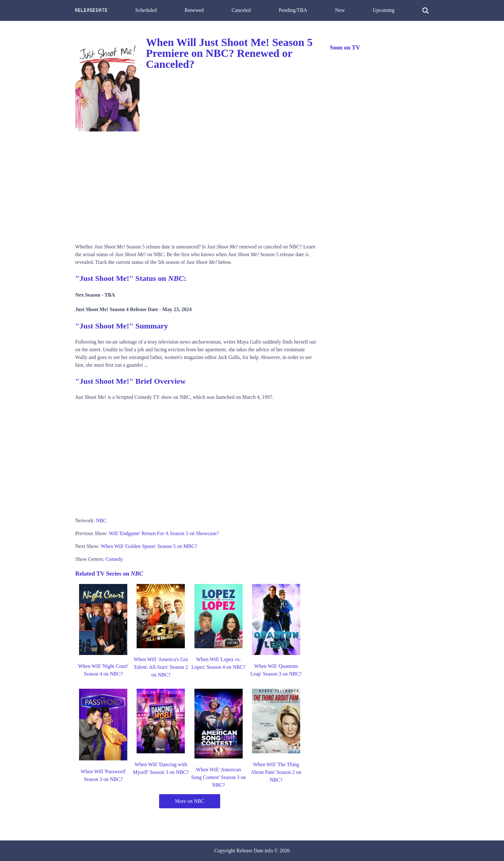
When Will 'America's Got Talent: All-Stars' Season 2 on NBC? (161, 667)
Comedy (114, 559)
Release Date (250, 851)
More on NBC (190, 801)
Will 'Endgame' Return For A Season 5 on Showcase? (164, 533)
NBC (101, 520)
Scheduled (146, 10)
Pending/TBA (293, 10)
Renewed (194, 10)
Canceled (241, 10)
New (340, 10)
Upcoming (384, 10)
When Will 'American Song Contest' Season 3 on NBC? (219, 777)
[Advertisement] (196, 185)
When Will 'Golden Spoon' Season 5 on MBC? (149, 546)
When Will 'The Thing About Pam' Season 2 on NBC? (276, 772)
